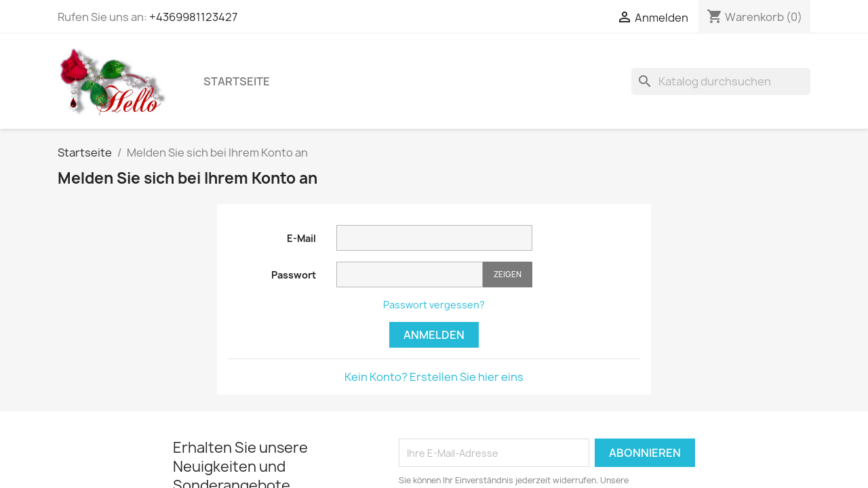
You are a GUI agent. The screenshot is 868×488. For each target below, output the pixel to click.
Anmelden (434, 335)
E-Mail (301, 238)
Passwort (294, 275)
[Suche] (721, 81)
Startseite (237, 81)
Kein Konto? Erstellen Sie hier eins (434, 377)
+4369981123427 (193, 17)
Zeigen (508, 274)
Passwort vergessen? (434, 305)
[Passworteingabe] (410, 275)
